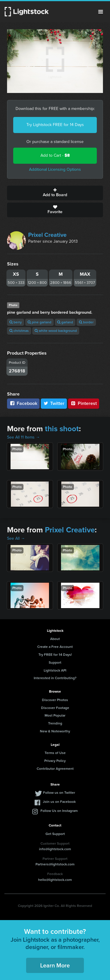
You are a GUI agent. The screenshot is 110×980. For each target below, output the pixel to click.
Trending (55, 723)
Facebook (23, 403)
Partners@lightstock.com (55, 864)
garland (65, 322)
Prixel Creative (47, 235)
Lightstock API (55, 670)
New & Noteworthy (55, 731)
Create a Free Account (55, 647)
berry (16, 322)
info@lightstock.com (55, 849)
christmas (19, 331)
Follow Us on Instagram (59, 811)
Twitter (54, 403)
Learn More (55, 965)
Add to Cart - (55, 155)
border (86, 322)
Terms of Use (55, 753)
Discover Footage (55, 708)
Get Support (55, 834)
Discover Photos (55, 700)
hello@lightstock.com (55, 880)
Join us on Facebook (59, 802)
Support (55, 662)
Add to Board (55, 193)
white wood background (56, 331)
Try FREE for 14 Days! (55, 655)
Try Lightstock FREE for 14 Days (55, 125)
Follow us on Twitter (59, 793)
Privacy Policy (55, 761)
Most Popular (55, 715)
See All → (16, 538)
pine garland (39, 322)
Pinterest (84, 403)
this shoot (62, 429)
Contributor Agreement (55, 769)
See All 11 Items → (23, 437)
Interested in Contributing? (55, 678)
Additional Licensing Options (55, 169)
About (55, 639)
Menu (101, 12)
